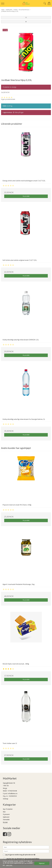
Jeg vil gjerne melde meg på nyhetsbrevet (20, 855)
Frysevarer (6, 814)
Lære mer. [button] (9, 865)
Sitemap (6, 799)
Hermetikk (6, 820)
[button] (26, 18)
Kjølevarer (6, 817)
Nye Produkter (8, 809)
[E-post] (26, 851)
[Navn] (26, 847)
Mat (4, 812)
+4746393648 (12, 791)
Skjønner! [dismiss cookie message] (42, 863)
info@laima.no (13, 794)
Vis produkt (26, 196)
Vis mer (5, 822)
